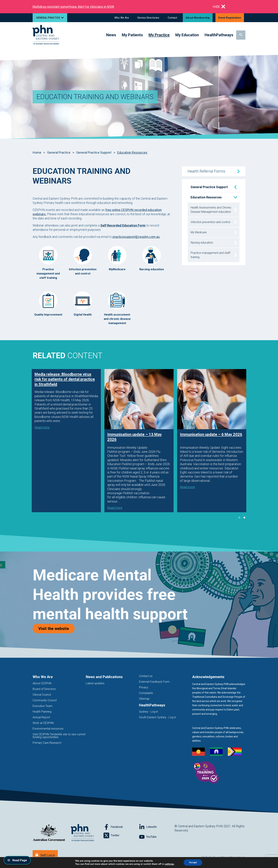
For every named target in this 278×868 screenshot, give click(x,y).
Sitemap (144, 699)
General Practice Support (94, 152)
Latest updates (95, 683)
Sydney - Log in (148, 712)
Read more (42, 427)
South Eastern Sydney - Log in (158, 717)
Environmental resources (48, 729)
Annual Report (41, 717)
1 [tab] (239, 518)
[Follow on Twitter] (121, 835)
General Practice (59, 152)
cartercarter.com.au (232, 857)
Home (37, 152)
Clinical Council (42, 695)
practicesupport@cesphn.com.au (136, 237)
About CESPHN (42, 683)
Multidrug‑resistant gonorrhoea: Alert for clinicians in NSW (73, 7)
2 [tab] (244, 518)
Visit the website (56, 628)
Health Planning (42, 712)
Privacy (144, 687)
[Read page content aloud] (17, 860)
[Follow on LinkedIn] (157, 827)
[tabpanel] (66, 441)
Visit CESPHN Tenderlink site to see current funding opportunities (59, 736)
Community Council (45, 700)
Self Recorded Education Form (123, 225)
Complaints (146, 693)
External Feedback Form (154, 682)
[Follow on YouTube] (157, 837)
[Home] (46, 35)
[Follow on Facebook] (121, 827)
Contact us (146, 676)
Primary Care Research (47, 743)
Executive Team (43, 706)
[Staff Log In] (45, 855)
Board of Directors (44, 689)
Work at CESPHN (43, 723)
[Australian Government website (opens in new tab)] (49, 833)
